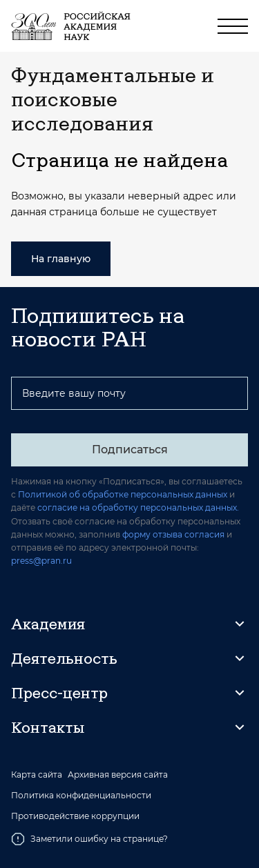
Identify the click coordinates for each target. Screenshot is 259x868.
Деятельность (64, 658)
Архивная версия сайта (118, 775)
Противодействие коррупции (75, 816)
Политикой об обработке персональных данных (123, 494)
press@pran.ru (41, 561)
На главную (61, 259)
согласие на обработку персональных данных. (138, 507)
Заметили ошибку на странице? (89, 839)
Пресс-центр (59, 693)
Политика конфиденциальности (81, 796)
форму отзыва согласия (173, 534)
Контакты (48, 727)
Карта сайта (37, 775)
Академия (48, 624)
